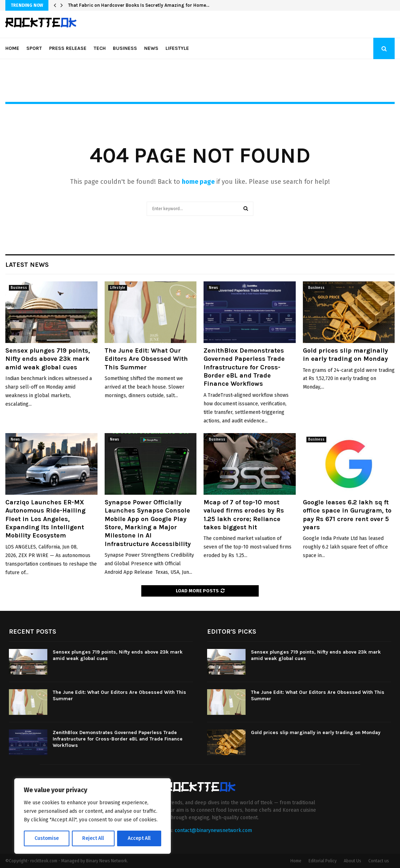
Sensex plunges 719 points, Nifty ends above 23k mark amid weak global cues (48, 359)
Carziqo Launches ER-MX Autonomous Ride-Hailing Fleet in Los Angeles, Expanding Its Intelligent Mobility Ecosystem (45, 519)
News (151, 48)
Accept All (139, 838)
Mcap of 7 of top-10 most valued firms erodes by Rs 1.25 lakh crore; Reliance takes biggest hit (244, 515)
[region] (93, 816)
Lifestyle (177, 48)
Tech (100, 48)
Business (125, 48)
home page (198, 182)
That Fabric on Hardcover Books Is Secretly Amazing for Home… (139, 5)
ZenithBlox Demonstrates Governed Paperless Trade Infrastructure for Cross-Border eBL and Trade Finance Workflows (244, 367)
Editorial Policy (323, 861)
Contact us (379, 861)
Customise (46, 838)
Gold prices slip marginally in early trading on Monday (345, 355)
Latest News (27, 265)
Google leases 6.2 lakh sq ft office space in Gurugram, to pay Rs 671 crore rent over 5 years (347, 515)
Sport (34, 48)
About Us (352, 861)
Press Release (68, 48)
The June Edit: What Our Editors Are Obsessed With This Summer (146, 359)
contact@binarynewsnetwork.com (213, 830)
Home (12, 48)
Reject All (93, 838)
